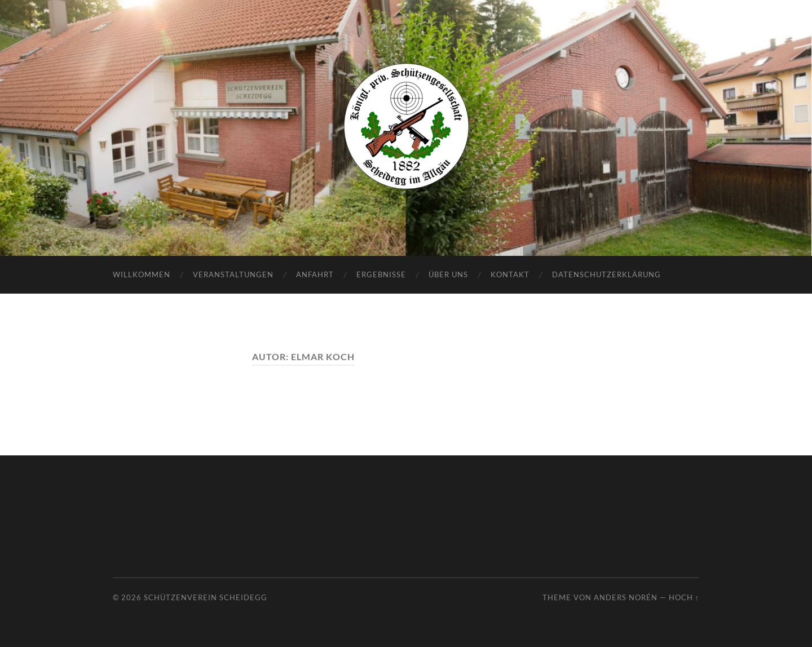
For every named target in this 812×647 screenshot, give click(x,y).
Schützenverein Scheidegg (206, 597)
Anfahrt (315, 274)
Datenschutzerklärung (606, 274)
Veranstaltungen (233, 274)
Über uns (448, 274)
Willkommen (142, 274)
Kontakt (510, 274)
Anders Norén (626, 597)
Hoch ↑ (684, 597)
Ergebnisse (381, 274)
